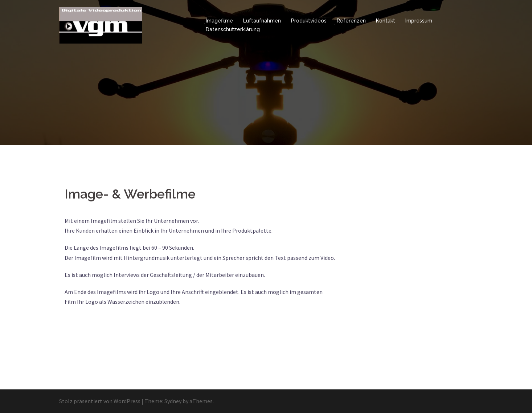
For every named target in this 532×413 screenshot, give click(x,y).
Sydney (173, 401)
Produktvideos (309, 21)
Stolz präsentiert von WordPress (100, 401)
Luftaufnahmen (262, 21)
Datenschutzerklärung (233, 29)
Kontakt (386, 21)
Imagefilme (219, 21)
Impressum (419, 21)
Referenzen (351, 21)
